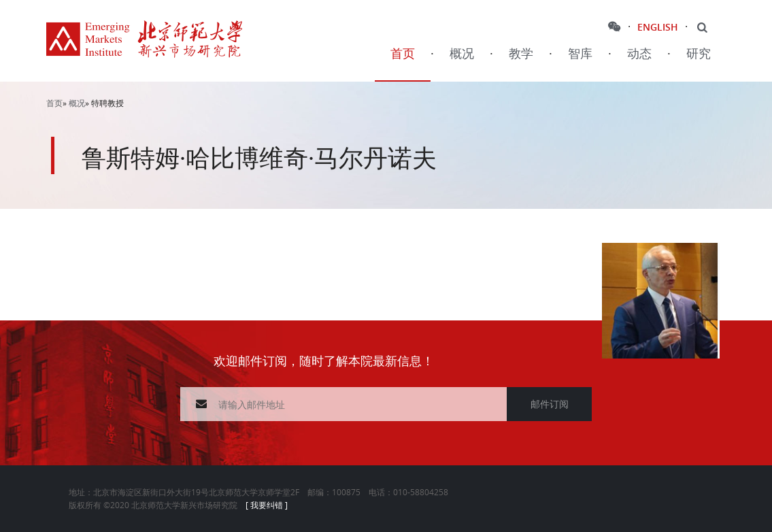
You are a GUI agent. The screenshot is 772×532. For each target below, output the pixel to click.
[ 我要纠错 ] (267, 505)
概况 (462, 54)
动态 (639, 54)
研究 (699, 54)
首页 (403, 54)
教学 (521, 54)
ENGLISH (658, 27)
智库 (580, 54)
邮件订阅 (550, 404)
